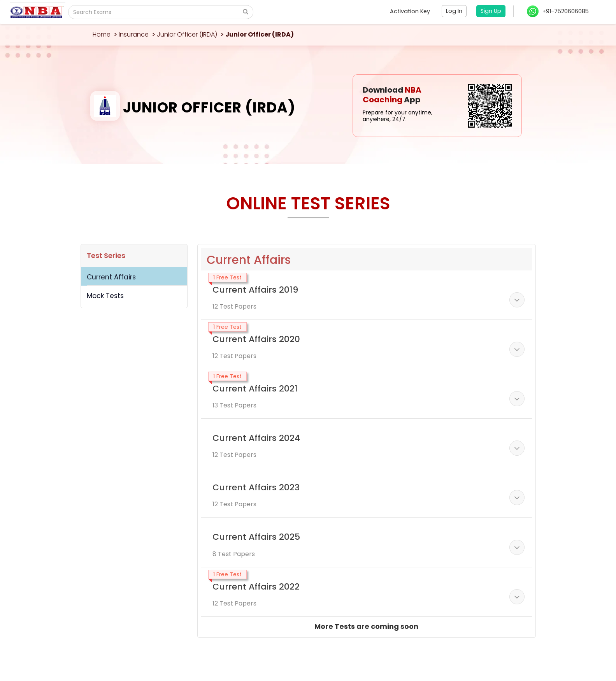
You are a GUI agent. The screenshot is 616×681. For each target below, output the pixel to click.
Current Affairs (111, 277)
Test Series (106, 255)
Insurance (134, 34)
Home (102, 34)
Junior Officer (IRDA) (187, 34)
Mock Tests (105, 296)
